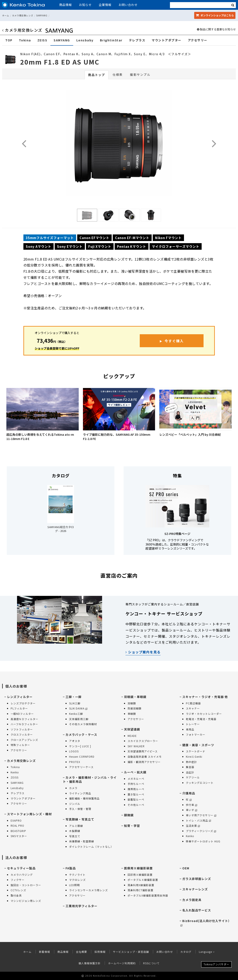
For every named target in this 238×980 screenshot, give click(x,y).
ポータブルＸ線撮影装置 (143, 880)
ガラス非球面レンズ (197, 879)
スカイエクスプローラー (143, 741)
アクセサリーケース (81, 767)
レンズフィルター (20, 697)
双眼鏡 (132, 703)
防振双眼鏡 (135, 708)
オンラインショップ (215, 15)
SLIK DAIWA (78, 708)
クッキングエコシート (200, 783)
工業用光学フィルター (81, 906)
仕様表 (118, 75)
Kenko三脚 (76, 714)
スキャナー (193, 708)
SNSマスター (19, 836)
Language (207, 952)
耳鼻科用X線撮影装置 (141, 885)
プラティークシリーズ (201, 831)
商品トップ (97, 75)
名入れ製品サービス (197, 910)
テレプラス (137, 40)
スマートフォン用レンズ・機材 (29, 814)
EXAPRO (16, 820)
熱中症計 (191, 762)
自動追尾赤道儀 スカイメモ (145, 757)
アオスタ (75, 741)
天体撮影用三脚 (79, 719)
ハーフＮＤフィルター (24, 724)
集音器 (190, 767)
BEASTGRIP (18, 831)
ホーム (6, 15)
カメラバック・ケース (81, 735)
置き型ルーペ (136, 794)
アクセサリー (198, 40)
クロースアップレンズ (24, 740)
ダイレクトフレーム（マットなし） (91, 847)
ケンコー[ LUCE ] (80, 746)
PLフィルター (19, 708)
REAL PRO (17, 826)
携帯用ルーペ (136, 789)
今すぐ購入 (174, 341)
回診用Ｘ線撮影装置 (140, 875)
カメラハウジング (22, 875)
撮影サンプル (140, 75)
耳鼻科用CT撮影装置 (140, 890)
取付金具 (16, 895)
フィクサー (18, 880)
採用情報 (100, 952)
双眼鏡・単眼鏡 (135, 697)
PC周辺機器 (193, 703)
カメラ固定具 (192, 900)
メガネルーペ (136, 779)
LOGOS (74, 751)
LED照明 (74, 885)
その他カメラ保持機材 (83, 724)
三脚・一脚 (73, 697)
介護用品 (189, 793)
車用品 (190, 729)
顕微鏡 (129, 815)
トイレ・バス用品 (198, 820)
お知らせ (85, 5)
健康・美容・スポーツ (198, 745)
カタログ (186, 952)
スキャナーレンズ (195, 889)
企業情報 (105, 5)
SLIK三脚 (75, 703)
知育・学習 (132, 826)
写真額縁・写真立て (80, 819)
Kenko (15, 772)
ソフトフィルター (22, 729)
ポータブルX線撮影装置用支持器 (148, 895)
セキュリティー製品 (21, 868)
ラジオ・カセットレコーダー (204, 714)
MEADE (132, 736)
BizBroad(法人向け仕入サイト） (206, 923)
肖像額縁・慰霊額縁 (82, 841)
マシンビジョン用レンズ (26, 901)
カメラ (73, 788)
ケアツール (193, 777)
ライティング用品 (80, 793)
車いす (192, 810)
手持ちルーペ (136, 784)
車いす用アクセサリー (201, 815)
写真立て (75, 836)
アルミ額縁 (76, 826)
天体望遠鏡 (132, 729)
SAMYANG (42, 15)
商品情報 (66, 5)
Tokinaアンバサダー (216, 964)
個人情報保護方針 (90, 963)
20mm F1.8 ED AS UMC (60, 62)
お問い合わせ (128, 5)
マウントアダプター (167, 40)
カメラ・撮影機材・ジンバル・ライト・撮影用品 (90, 780)
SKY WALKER (136, 746)
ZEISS (42, 40)
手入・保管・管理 (80, 809)
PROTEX (75, 762)
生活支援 (193, 826)
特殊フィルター (20, 745)
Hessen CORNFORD (82, 757)
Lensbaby (85, 40)
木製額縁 (75, 831)
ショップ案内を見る (143, 652)
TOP (9, 40)
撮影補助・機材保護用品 (84, 798)
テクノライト (77, 875)
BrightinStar (111, 40)
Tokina (25, 40)
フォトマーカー (196, 734)
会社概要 (81, 952)
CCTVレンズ (18, 890)
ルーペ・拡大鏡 (135, 772)
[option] (119, 144)
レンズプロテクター (23, 703)
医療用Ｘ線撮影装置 (138, 868)
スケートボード (196, 751)
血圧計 (190, 772)
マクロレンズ (77, 880)
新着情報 (44, 952)
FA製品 (71, 868)
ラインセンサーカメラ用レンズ (88, 890)
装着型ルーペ (136, 799)
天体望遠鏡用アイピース (143, 751)
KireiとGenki (194, 757)
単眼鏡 (132, 714)
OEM (186, 868)
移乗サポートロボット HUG (203, 841)
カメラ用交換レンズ (23, 15)
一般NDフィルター (22, 714)
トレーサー (193, 724)
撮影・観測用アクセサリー (144, 762)
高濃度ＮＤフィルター (24, 719)
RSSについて (151, 963)
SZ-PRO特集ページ (177, 534)
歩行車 (192, 805)
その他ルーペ (136, 805)
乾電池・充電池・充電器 (201, 719)
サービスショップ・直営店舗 (131, 952)
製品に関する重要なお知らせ (216, 29)
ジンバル (75, 804)
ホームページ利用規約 (122, 963)
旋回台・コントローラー (26, 885)
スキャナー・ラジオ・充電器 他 (205, 697)
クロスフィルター (22, 734)
